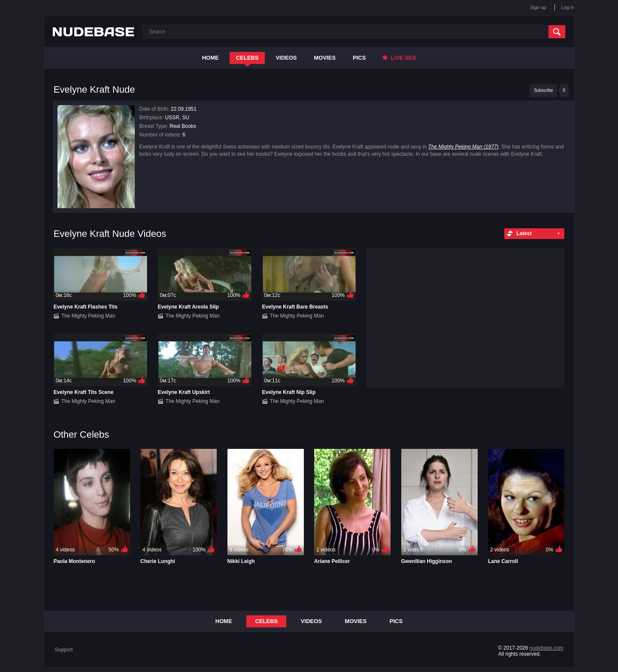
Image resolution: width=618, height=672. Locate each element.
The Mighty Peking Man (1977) (463, 147)
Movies (325, 58)
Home (211, 58)
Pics (359, 58)
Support (64, 650)
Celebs (247, 58)
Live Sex (399, 58)
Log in (568, 7)
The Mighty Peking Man (88, 316)
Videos (286, 58)
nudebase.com (547, 648)
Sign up (538, 7)
